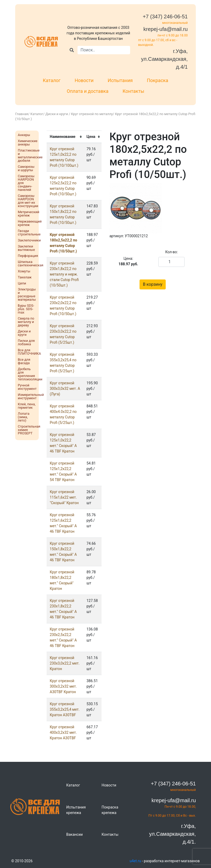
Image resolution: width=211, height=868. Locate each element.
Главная (22, 114)
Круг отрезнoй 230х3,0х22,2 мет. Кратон (65, 663)
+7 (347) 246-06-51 (165, 17)
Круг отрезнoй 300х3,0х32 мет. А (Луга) (65, 389)
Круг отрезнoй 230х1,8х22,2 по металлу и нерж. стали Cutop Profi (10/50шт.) (64, 274)
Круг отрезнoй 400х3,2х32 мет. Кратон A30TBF (63, 732)
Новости (84, 80)
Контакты (133, 91)
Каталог (52, 80)
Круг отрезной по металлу (92, 114)
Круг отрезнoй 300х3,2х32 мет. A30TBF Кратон (63, 686)
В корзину (153, 284)
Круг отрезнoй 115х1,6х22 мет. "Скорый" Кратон (64, 497)
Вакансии (74, 834)
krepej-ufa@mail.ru (166, 29)
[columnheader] (65, 137)
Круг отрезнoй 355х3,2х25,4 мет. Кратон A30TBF (65, 709)
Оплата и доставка (88, 91)
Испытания (120, 80)
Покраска (158, 80)
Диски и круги (57, 114)
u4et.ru (135, 861)
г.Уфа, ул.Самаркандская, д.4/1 (164, 59)
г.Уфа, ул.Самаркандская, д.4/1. (173, 834)
